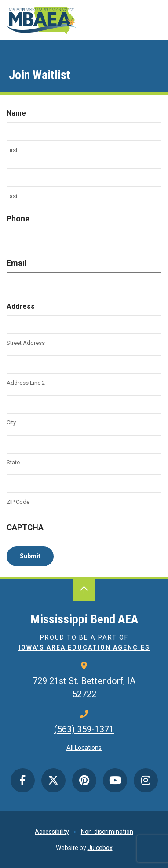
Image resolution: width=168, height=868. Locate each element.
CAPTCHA (25, 527)
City (11, 422)
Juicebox (100, 848)
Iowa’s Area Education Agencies (84, 647)
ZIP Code (18, 502)
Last (12, 196)
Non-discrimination (107, 832)
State (13, 462)
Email (17, 263)
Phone (18, 219)
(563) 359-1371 (84, 729)
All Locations (84, 748)
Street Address (26, 343)
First (12, 150)
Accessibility (52, 832)
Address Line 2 (26, 383)
